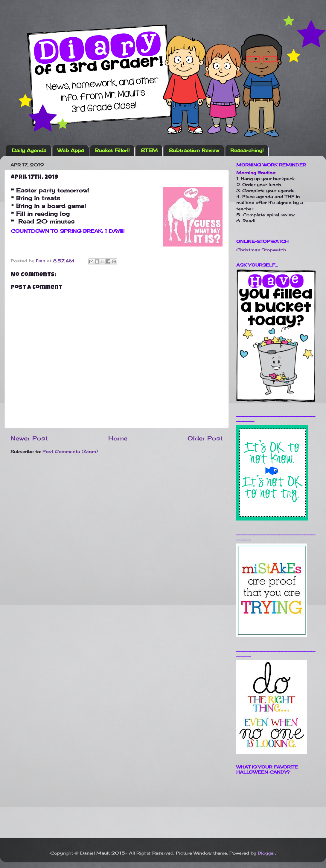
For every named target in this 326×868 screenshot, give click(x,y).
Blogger (266, 853)
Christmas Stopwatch (261, 250)
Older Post (205, 438)
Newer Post (29, 438)
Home (118, 438)
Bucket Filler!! (112, 150)
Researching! (247, 150)
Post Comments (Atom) (70, 451)
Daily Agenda (29, 150)
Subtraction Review (194, 150)
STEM (149, 150)
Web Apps (71, 150)
